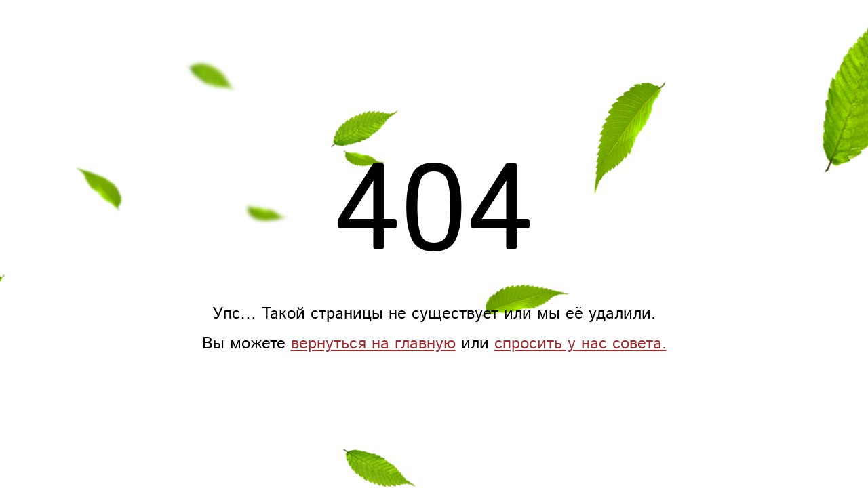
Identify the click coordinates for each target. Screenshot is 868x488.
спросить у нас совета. (580, 344)
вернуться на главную (373, 344)
